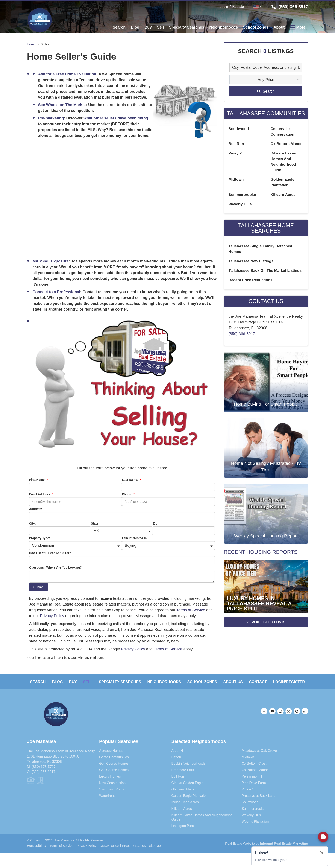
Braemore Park (183, 779)
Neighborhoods (187, 682)
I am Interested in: (135, 538)
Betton (177, 766)
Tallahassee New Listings (252, 264)
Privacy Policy (52, 616)
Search (40, 682)
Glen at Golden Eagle (188, 792)
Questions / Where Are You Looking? (56, 568)
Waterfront (107, 805)
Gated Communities (114, 766)
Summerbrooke (243, 196)
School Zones (230, 682)
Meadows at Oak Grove (260, 760)
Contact (294, 682)
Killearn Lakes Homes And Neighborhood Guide (203, 826)
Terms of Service (191, 610)
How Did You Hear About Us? (50, 553)
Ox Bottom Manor (287, 144)
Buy (83, 682)
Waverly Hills (240, 206)
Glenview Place (183, 798)
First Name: (38, 480)
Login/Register (167, 691)
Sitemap (35, 861)
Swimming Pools (112, 798)
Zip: (156, 523)
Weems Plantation (256, 831)
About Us (265, 682)
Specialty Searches (138, 682)
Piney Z (235, 154)
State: (95, 523)
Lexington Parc (183, 835)
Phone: (127, 494)
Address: (36, 509)
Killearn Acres (283, 196)
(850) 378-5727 (44, 776)
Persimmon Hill (253, 786)
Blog (63, 682)
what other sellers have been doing (116, 118)
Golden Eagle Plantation (190, 805)
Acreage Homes (112, 760)
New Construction (113, 792)
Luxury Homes (110, 786)
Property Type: (40, 538)
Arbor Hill (179, 760)
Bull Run (236, 144)
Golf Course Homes (114, 773)
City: (33, 523)
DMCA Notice (112, 855)
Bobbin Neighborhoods (189, 773)
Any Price (266, 80)
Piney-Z (248, 798)
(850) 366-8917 (242, 343)
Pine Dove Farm (254, 792)
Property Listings (138, 855)
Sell (101, 682)
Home (31, 44)
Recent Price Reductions (251, 289)
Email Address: (40, 494)
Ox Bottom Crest (255, 773)
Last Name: (130, 480)
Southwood (239, 129)
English (256, 7)
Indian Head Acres (186, 811)
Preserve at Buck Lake (259, 805)
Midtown (236, 181)
